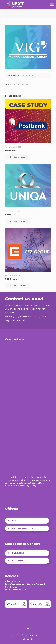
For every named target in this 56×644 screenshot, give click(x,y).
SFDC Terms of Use (15, 590)
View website (25, 75)
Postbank (10, 150)
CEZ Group (11, 279)
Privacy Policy (29, 486)
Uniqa (8, 215)
